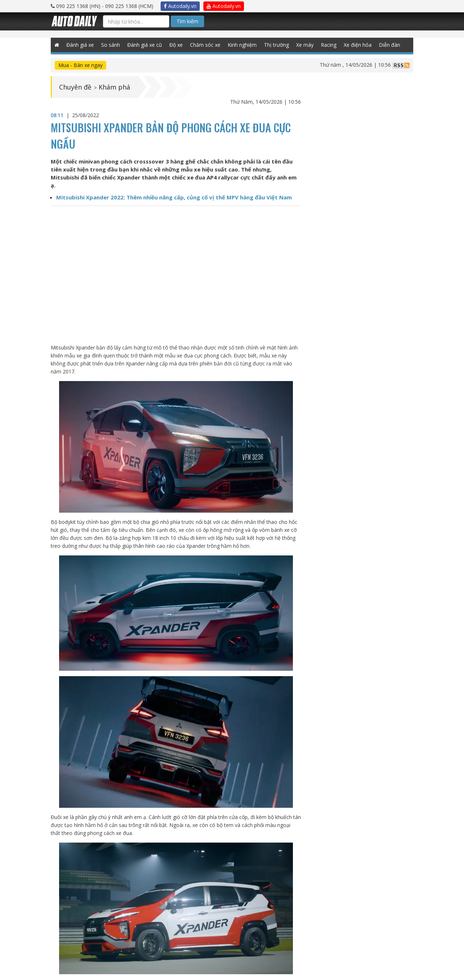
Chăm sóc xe (205, 45)
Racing (329, 45)
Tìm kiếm (187, 21)
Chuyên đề (75, 87)
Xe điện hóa (358, 45)
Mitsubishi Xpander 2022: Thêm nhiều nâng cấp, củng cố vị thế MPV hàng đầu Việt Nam (174, 197)
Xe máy (305, 45)
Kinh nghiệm (242, 45)
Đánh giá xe (80, 45)
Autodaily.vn (180, 6)
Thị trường (276, 45)
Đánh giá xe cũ (145, 45)
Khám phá (114, 87)
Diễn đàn (390, 45)
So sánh (111, 45)
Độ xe (176, 45)
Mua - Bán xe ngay (80, 65)
